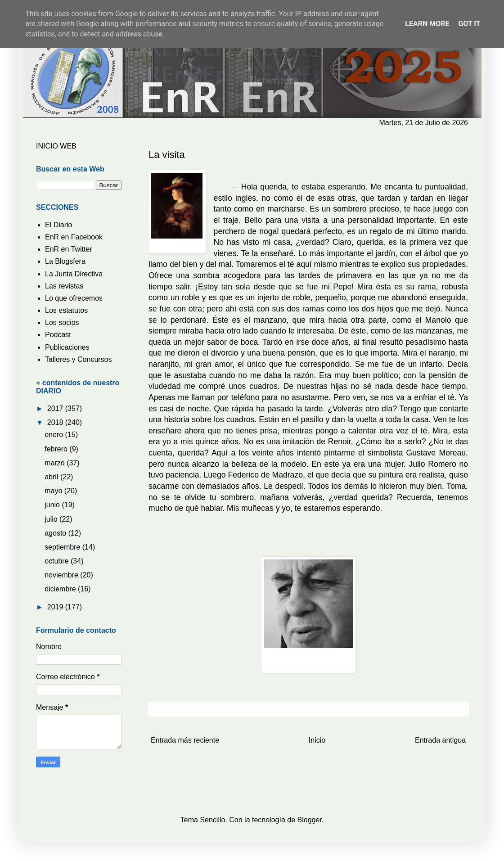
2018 (56, 422)
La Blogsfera (65, 261)
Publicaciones (67, 347)
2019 (56, 607)
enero (55, 435)
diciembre (61, 589)
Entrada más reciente (185, 740)
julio (52, 519)
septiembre (63, 547)
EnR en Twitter (69, 249)
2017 (56, 408)
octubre (58, 561)
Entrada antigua (440, 740)
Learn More (427, 24)
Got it (469, 24)
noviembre (62, 575)
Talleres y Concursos (79, 359)
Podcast (58, 335)
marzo (56, 463)
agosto (56, 533)
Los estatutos (66, 310)
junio (53, 505)
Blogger (310, 820)
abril (52, 477)
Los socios (62, 322)
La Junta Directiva (74, 274)
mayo (54, 491)
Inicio (317, 740)
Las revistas (64, 286)
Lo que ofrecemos (74, 298)
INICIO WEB (56, 146)
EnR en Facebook (74, 237)
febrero (57, 449)
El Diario (58, 225)
